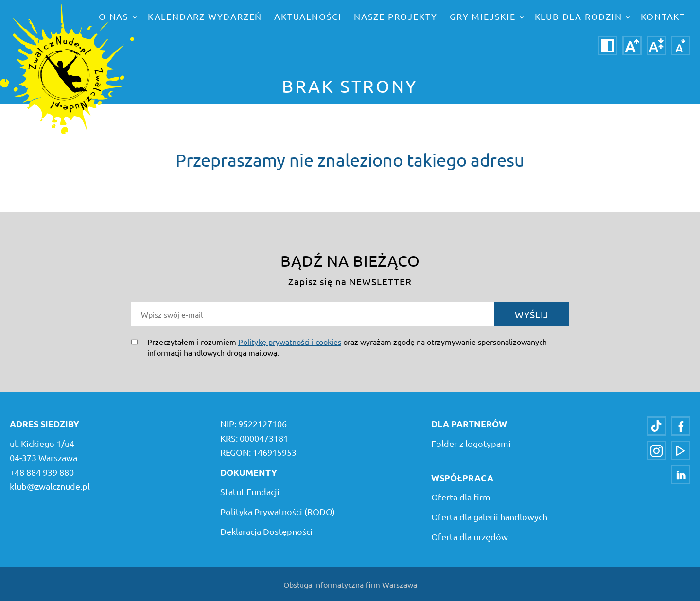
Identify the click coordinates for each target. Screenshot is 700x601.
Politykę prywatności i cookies (290, 342)
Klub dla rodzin (582, 16)
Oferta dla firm (461, 497)
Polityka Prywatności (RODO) (278, 511)
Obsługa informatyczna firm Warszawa (350, 584)
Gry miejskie (486, 16)
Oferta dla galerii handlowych (489, 517)
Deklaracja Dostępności (266, 531)
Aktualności (308, 16)
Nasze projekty (396, 16)
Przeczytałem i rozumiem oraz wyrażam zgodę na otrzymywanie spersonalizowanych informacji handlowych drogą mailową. (347, 347)
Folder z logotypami (471, 443)
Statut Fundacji (250, 491)
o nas (118, 16)
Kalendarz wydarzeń (205, 16)
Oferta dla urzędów (470, 537)
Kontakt (663, 16)
